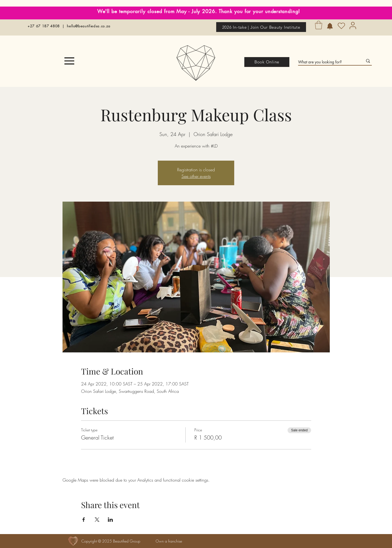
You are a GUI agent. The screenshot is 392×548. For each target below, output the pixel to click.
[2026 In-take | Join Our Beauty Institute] (261, 27)
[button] (319, 25)
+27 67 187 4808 (44, 26)
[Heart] (341, 26)
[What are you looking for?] (326, 62)
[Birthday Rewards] (330, 26)
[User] (353, 26)
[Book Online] (267, 62)
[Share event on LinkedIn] (110, 520)
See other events (196, 176)
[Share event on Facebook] (84, 520)
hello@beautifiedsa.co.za (89, 26)
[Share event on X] (97, 520)
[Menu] (73, 61)
